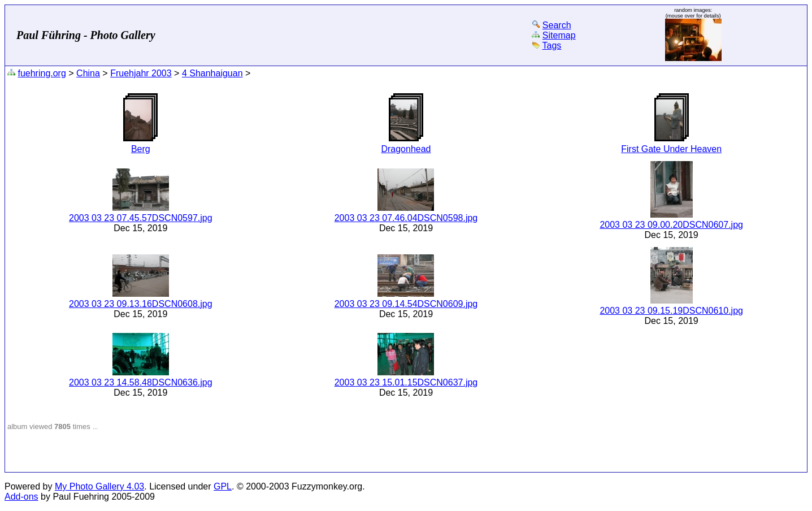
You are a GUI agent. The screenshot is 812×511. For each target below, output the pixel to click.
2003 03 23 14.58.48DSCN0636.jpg (141, 382)
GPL (223, 486)
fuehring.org (42, 73)
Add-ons (21, 497)
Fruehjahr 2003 (141, 73)
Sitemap (559, 35)
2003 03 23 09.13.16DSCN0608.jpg (141, 304)
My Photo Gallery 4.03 (99, 486)
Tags (552, 46)
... (95, 427)
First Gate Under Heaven (671, 149)
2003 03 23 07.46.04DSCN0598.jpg (406, 218)
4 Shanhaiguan (212, 73)
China (88, 73)
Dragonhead (406, 149)
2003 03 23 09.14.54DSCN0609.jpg (406, 304)
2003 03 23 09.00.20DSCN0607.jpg (671, 225)
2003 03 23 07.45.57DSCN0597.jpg (141, 218)
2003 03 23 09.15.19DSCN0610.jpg (671, 311)
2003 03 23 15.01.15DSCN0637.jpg (406, 382)
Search (557, 25)
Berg (141, 149)
